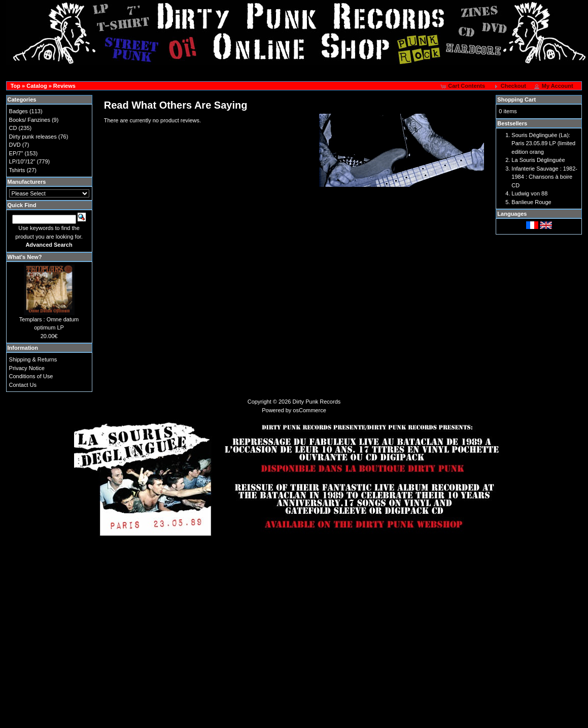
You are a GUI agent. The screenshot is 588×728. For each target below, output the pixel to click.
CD (13, 128)
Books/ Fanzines (30, 120)
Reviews (64, 86)
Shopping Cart (516, 100)
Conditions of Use (31, 376)
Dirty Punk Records (317, 402)
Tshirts (17, 170)
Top (15, 86)
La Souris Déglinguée (538, 160)
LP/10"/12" (22, 161)
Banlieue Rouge (531, 202)
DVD (15, 145)
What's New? (25, 257)
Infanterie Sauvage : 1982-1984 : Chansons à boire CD (544, 177)
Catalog (37, 86)
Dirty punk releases (33, 137)
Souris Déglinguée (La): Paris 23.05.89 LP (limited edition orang (543, 143)
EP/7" (16, 153)
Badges (19, 111)
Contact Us (23, 385)
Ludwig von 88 (529, 193)
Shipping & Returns (33, 359)
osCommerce (309, 410)
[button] (463, 86)
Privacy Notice (27, 368)
